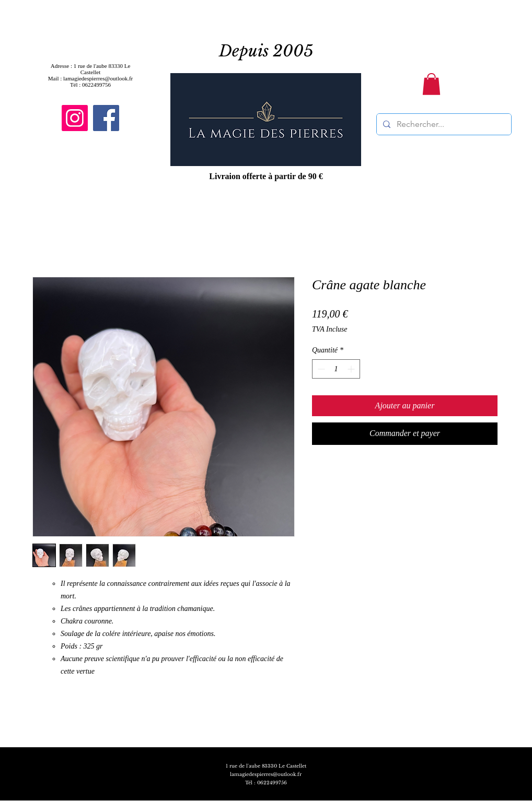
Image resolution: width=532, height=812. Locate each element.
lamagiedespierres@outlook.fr (266, 774)
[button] (431, 84)
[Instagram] (75, 118)
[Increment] (352, 369)
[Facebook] (106, 118)
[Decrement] (320, 369)
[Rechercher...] (443, 124)
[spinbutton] (336, 369)
